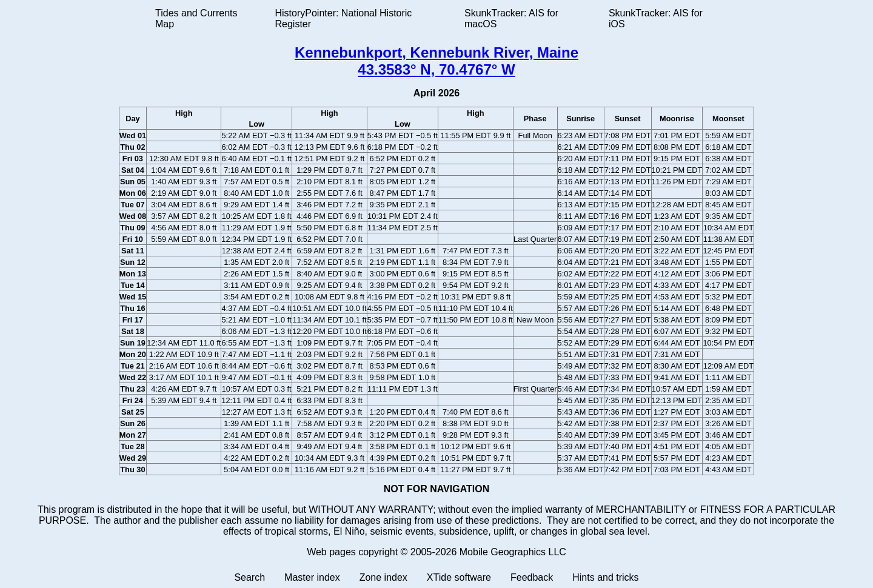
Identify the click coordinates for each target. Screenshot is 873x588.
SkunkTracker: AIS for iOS (656, 18)
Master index (312, 577)
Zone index (383, 577)
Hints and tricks (605, 577)
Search (249, 577)
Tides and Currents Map (196, 18)
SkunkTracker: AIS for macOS (511, 18)
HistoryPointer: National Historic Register (344, 18)
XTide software (459, 577)
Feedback (532, 577)
